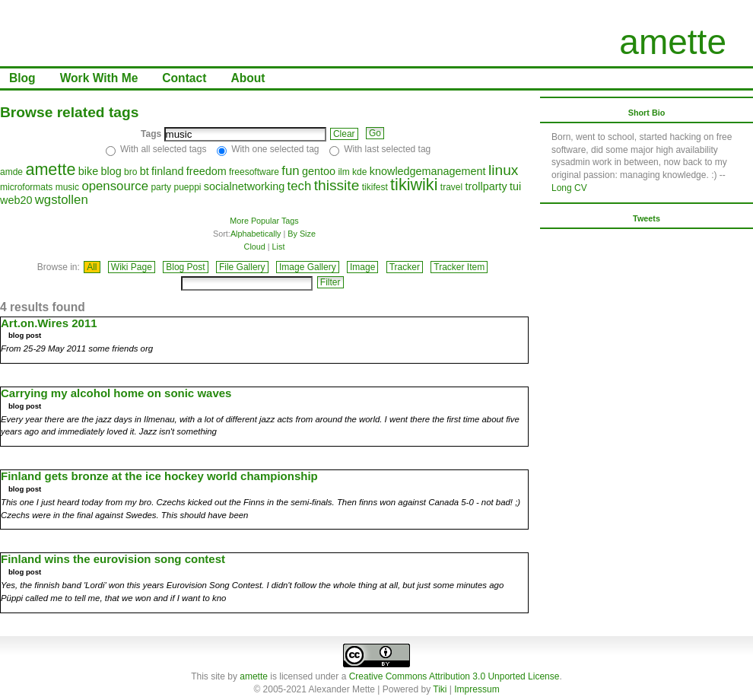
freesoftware (254, 172)
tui (515, 186)
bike (88, 171)
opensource (115, 186)
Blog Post (185, 267)
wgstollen (62, 200)
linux (503, 170)
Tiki (440, 689)
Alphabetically (256, 234)
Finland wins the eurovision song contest (113, 559)
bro (130, 172)
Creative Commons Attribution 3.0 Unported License (454, 676)
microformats (26, 187)
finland (167, 171)
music (67, 187)
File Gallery (242, 267)
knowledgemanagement (428, 171)
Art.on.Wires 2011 (49, 323)
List (279, 247)
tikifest (375, 187)
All (92, 267)
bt (145, 171)
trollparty (486, 186)
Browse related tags (69, 112)
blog (111, 171)
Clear (344, 134)
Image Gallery (308, 267)
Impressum (477, 689)
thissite (337, 185)
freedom (207, 171)
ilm (343, 172)
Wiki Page (132, 267)
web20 (16, 200)
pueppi (187, 187)
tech (300, 186)
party (161, 187)
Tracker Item (459, 267)
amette (673, 42)
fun (290, 171)
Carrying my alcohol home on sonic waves (116, 393)
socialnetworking (244, 186)
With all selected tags (163, 149)
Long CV (569, 188)
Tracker (405, 267)
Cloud (255, 247)
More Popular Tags (264, 221)
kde (359, 172)
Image (362, 267)
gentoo (319, 171)
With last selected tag (387, 149)
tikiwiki (414, 185)
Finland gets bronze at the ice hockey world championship (159, 476)
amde (11, 172)
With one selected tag (275, 149)
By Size (302, 234)
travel (451, 187)
